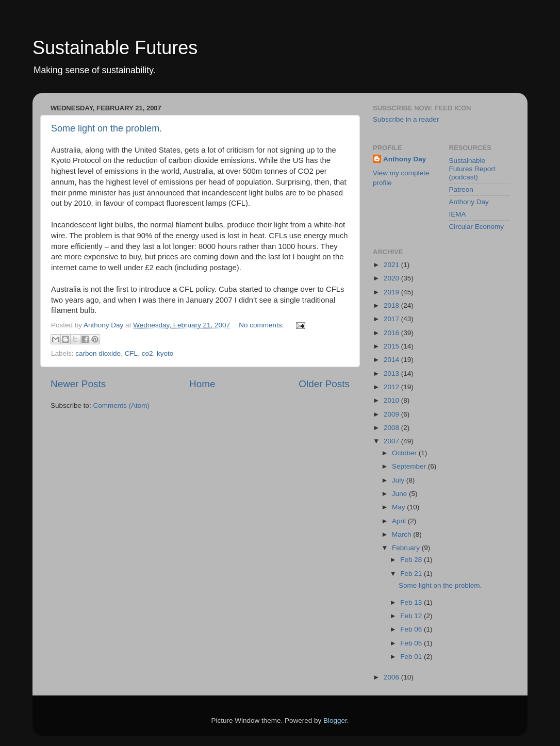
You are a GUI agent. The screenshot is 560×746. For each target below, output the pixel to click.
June (400, 494)
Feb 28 (412, 560)
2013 (392, 374)
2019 (392, 292)
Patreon (461, 189)
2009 (392, 414)
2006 (392, 677)
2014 (392, 360)
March (402, 534)
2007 (392, 441)
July (399, 480)
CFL (131, 353)
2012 (392, 387)
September (410, 466)
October (405, 453)
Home (202, 384)
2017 (392, 319)
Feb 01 (412, 657)
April (400, 521)
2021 (392, 265)
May (399, 507)
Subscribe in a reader (406, 119)
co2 (147, 353)
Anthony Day (405, 159)
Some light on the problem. (106, 128)
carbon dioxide (98, 353)
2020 (392, 278)
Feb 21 (412, 574)
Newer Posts (78, 384)
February (407, 548)
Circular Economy (477, 227)
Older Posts (324, 384)
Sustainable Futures (115, 48)
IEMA (458, 214)
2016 (392, 333)
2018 (392, 305)
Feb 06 (412, 629)
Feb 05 (412, 643)
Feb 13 (412, 602)
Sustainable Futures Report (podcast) (472, 169)
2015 (392, 346)
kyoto (165, 353)
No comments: (262, 325)
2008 (392, 428)
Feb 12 (412, 616)
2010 (392, 400)
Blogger (335, 720)
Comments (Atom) (122, 405)
